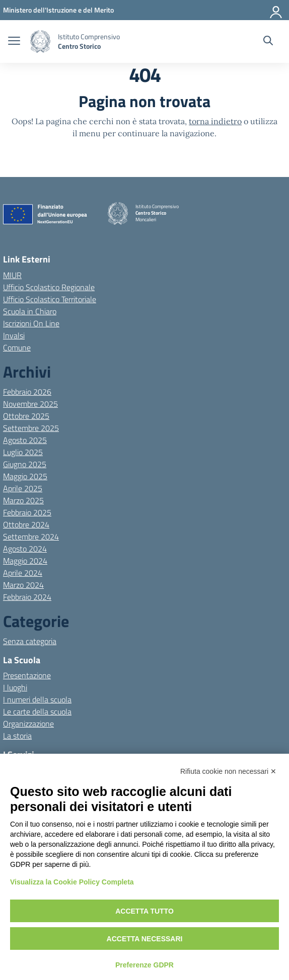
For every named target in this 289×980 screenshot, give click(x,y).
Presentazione (27, 675)
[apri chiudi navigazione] (14, 42)
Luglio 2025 (23, 452)
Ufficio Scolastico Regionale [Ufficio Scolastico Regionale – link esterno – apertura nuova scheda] (49, 287)
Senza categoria (30, 641)
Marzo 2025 (23, 500)
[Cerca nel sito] (268, 42)
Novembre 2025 (30, 404)
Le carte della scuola (37, 711)
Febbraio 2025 (27, 512)
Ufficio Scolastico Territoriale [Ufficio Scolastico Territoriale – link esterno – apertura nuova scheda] (50, 299)
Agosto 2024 (25, 549)
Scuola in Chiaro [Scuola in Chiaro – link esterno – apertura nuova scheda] (30, 311)
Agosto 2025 (25, 440)
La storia (17, 736)
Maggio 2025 (25, 476)
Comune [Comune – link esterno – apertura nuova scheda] (17, 347)
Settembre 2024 (31, 537)
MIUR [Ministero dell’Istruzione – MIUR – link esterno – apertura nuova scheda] (12, 275)
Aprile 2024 (23, 573)
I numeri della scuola (37, 699)
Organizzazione (28, 724)
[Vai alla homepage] (40, 41)
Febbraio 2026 (27, 392)
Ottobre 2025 (26, 416)
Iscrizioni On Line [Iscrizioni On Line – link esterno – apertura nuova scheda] (31, 323)
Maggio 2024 (25, 561)
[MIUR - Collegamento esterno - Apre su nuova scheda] (58, 10)
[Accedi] (276, 10)
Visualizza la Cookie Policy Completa (72, 882)
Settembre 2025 (31, 428)
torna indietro (215, 121)
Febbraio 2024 (27, 597)
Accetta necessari (145, 939)
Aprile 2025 (23, 488)
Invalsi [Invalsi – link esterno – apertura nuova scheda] (14, 335)
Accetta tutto (144, 911)
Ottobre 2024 (26, 524)
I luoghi (15, 687)
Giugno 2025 (25, 464)
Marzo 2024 (23, 585)
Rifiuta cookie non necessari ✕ (228, 771)
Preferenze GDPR (144, 965)
